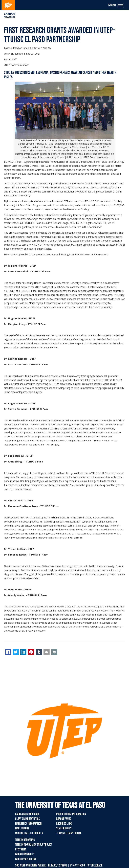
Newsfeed (10, 17)
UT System (21, 849)
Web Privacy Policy (26, 859)
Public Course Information (71, 814)
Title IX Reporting (25, 840)
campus (10, 14)
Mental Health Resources (29, 833)
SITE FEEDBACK (95, 865)
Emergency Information (28, 824)
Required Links (64, 824)
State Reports (64, 828)
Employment (22, 828)
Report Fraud (64, 819)
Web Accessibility (25, 854)
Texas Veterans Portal (69, 833)
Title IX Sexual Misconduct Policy (34, 845)
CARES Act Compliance (27, 814)
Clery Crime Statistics (27, 819)
